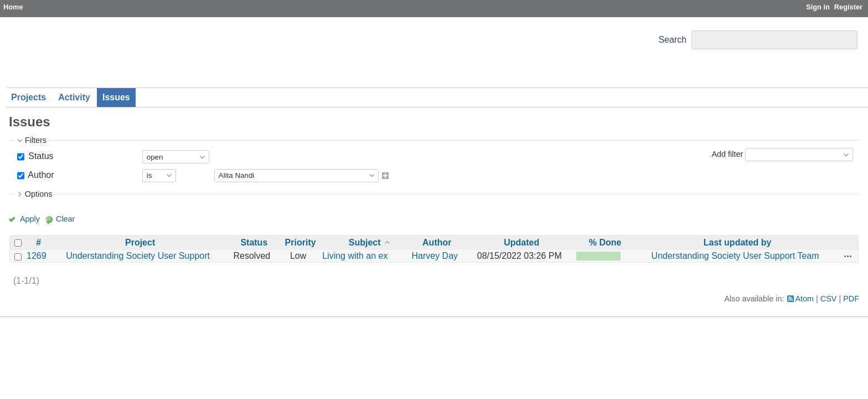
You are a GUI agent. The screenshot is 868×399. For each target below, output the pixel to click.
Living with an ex (355, 256)
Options (39, 194)
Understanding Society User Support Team (735, 256)
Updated (521, 242)
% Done (605, 242)
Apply (30, 219)
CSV (829, 299)
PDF (851, 299)
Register (848, 7)
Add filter (727, 154)
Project (140, 242)
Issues (116, 97)
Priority (301, 242)
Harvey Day (435, 256)
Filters (36, 140)
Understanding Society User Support (138, 256)
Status (40, 156)
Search (672, 40)
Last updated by (738, 242)
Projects (29, 97)
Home (13, 7)
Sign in (818, 7)
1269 (37, 256)
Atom (805, 299)
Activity (74, 97)
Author (40, 175)
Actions (848, 256)
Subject (365, 242)
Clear (65, 219)
